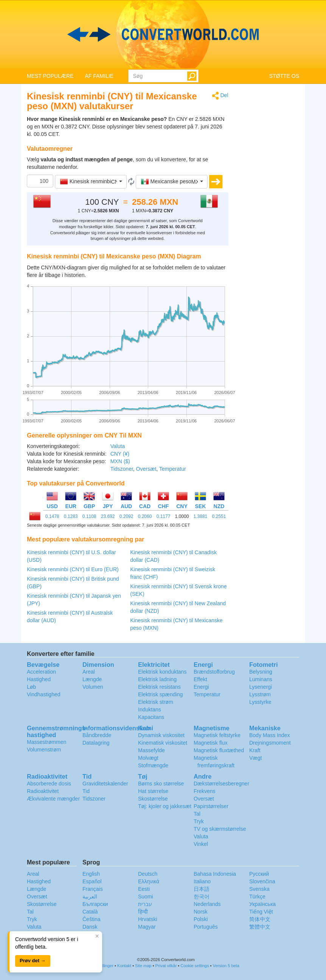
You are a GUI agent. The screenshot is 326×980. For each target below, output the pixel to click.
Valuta (118, 446)
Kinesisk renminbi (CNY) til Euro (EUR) (73, 569)
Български (95, 904)
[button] (91, 182)
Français (93, 889)
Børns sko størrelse (161, 784)
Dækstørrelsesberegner (221, 784)
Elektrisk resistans (159, 687)
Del (220, 96)
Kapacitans (151, 717)
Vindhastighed (43, 694)
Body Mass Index (269, 735)
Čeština (91, 919)
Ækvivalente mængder (53, 799)
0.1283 (71, 516)
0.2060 (145, 516)
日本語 (202, 889)
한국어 (202, 897)
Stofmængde (153, 765)
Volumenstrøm (44, 750)
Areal (89, 672)
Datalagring (96, 743)
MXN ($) (120, 461)
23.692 (108, 516)
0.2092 (127, 516)
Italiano (202, 881)
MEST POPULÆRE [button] (50, 76)
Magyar (147, 927)
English (91, 874)
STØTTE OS (284, 76)
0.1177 (164, 516)
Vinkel (201, 844)
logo (163, 34)
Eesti (144, 889)
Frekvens (205, 791)
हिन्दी (143, 912)
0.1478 (52, 516)
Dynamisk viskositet (161, 735)
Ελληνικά (149, 881)
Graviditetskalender (105, 784)
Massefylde (151, 750)
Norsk (201, 912)
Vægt (255, 758)
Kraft (255, 750)
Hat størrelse (153, 791)
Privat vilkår (166, 966)
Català (90, 912)
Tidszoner (122, 469)
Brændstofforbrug (214, 672)
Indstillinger (103, 966)
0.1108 (89, 516)
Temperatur (173, 469)
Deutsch (148, 874)
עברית (145, 904)
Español (92, 881)
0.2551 (219, 516)
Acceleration (41, 672)
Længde (92, 679)
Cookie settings (195, 966)
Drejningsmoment (270, 743)
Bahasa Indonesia (215, 874)
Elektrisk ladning (157, 679)
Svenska (259, 889)
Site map (143, 966)
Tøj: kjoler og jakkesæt (165, 806)
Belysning (261, 672)
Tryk (199, 821)
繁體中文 (260, 927)
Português (206, 927)
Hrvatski (148, 919)
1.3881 (201, 516)
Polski (201, 919)
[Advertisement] (270, 205)
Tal (197, 814)
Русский (259, 874)
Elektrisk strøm (156, 702)
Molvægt (148, 758)
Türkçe (257, 897)
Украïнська (262, 904)
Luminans (261, 679)
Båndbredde (97, 735)
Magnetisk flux (210, 743)
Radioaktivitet (43, 791)
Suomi (146, 897)
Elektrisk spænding (160, 694)
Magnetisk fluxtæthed (219, 750)
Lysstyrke (260, 702)
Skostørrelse (153, 799)
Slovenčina (262, 881)
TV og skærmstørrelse (220, 829)
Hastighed (39, 679)
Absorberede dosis (49, 784)
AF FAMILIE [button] (99, 76)
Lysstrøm (260, 694)
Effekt (200, 679)
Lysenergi (261, 687)
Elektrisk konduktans (162, 672)
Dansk (90, 927)
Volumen (93, 687)
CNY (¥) (120, 454)
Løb (31, 687)
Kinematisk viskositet (163, 743)
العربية (90, 897)
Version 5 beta (226, 966)
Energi (201, 687)
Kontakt (124, 966)
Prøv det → (33, 961)
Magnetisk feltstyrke (217, 735)
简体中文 (260, 919)
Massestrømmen (47, 742)
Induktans (150, 709)
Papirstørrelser (211, 806)
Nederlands (207, 904)
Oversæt (146, 469)
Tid (86, 791)
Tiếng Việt (261, 912)
